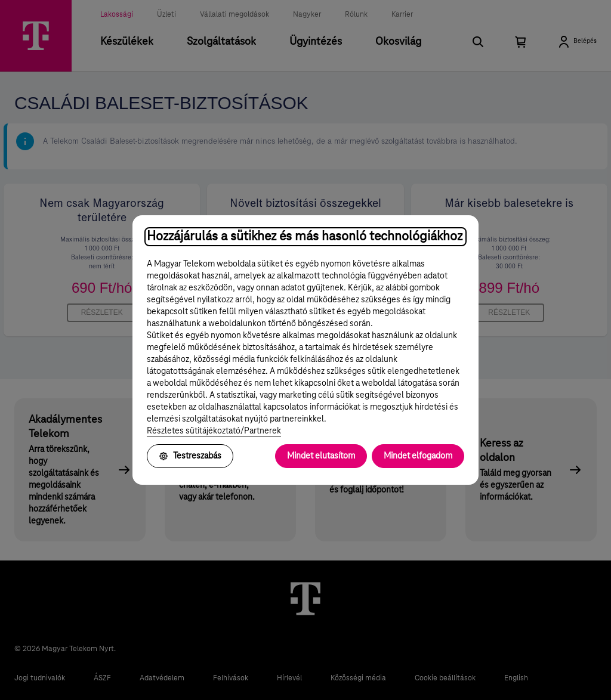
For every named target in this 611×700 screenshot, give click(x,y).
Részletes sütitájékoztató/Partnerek (214, 431)
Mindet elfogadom (418, 456)
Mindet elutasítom (321, 456)
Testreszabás (190, 456)
